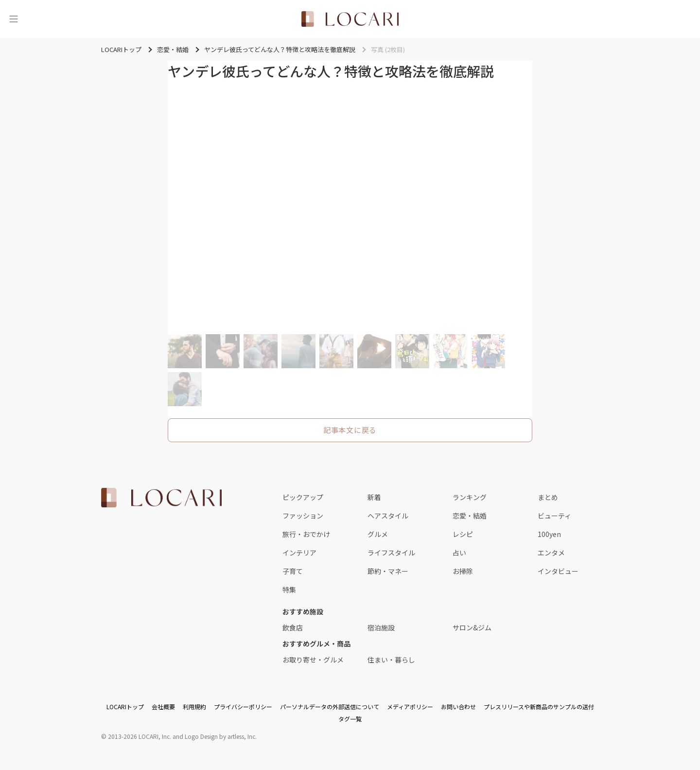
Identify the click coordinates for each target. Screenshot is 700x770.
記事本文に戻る (350, 430)
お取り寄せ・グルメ (313, 660)
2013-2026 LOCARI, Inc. (140, 736)
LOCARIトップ (125, 707)
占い (459, 553)
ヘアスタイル (388, 516)
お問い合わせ (458, 707)
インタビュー (558, 571)
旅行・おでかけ (306, 534)
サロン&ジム (472, 627)
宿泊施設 (381, 627)
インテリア (299, 553)
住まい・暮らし (391, 660)
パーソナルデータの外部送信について (330, 707)
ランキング (470, 497)
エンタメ (551, 553)
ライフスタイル (391, 553)
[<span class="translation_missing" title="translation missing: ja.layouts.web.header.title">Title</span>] (350, 19)
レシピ (463, 534)
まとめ (548, 497)
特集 (289, 590)
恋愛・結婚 (470, 516)
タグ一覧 (350, 719)
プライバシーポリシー (243, 707)
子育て (293, 571)
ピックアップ (303, 497)
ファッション (303, 516)
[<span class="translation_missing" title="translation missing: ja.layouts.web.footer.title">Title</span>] (161, 498)
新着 (374, 497)
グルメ (378, 534)
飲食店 (293, 627)
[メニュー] (14, 19)
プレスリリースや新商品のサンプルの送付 (539, 707)
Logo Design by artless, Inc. (221, 736)
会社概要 (163, 707)
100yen (549, 534)
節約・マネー (388, 571)
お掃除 (463, 571)
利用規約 (194, 707)
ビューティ (554, 516)
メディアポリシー (410, 707)
